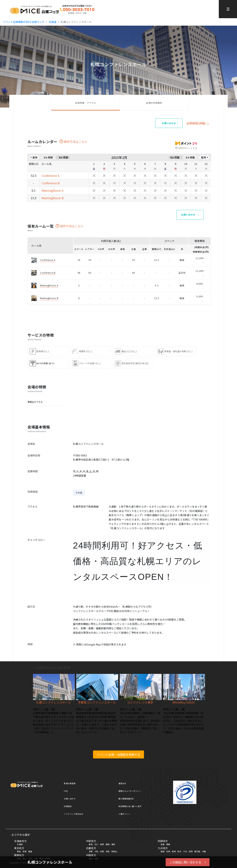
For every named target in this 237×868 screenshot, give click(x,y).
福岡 (162, 851)
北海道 (53, 22)
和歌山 (114, 851)
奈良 (108, 851)
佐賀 (168, 851)
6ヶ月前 (64, 157)
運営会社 (122, 783)
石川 (96, 844)
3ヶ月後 (190, 157)
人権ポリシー (124, 814)
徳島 (162, 844)
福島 (30, 851)
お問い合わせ (70, 799)
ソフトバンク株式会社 (74, 814)
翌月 (204, 157)
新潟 (91, 844)
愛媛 (168, 844)
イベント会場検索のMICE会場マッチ (24, 22)
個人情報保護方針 (126, 799)
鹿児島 (197, 851)
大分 (185, 851)
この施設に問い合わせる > (188, 862)
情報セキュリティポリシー (130, 791)
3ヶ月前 (48, 157)
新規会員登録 (70, 783)
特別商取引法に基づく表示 (130, 806)
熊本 (179, 851)
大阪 (96, 851)
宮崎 (191, 851)
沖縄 (204, 851)
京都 (91, 851)
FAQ (66, 791)
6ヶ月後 (175, 157)
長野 (102, 844)
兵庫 (102, 851)
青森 (19, 851)
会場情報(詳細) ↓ (198, 123)
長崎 (174, 851)
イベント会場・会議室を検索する (118, 754)
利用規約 (68, 806)
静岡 (108, 844)
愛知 (113, 844)
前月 (35, 157)
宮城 (24, 851)
